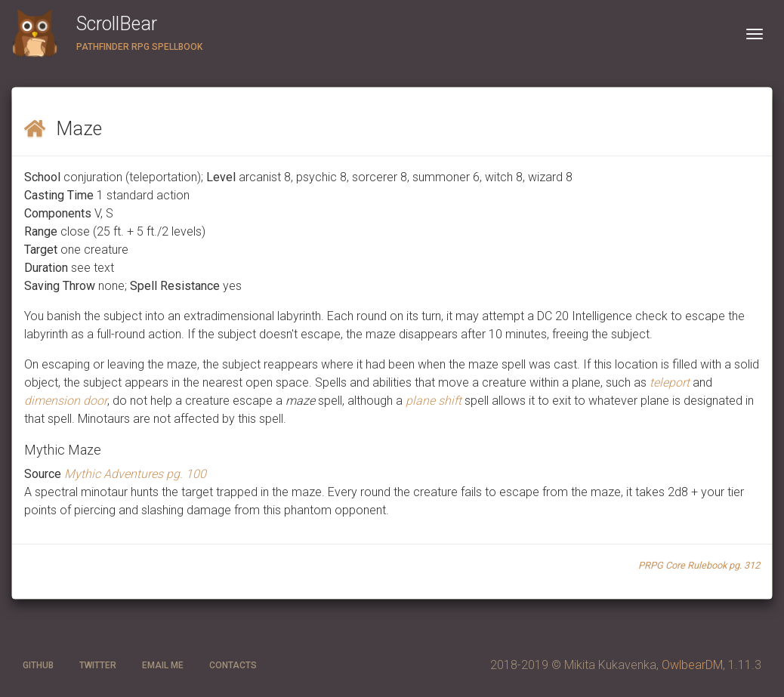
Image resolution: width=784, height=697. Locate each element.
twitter (98, 665)
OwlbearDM (692, 665)
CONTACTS (233, 665)
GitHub (38, 665)
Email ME (163, 665)
